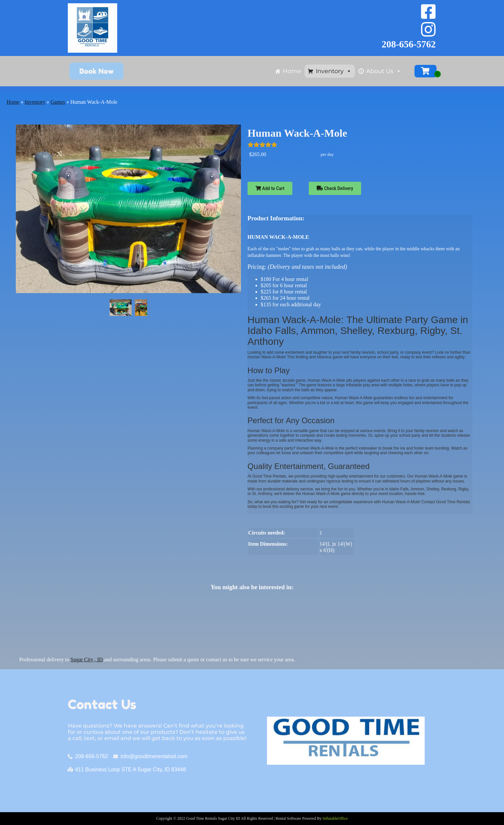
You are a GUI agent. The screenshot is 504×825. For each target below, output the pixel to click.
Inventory (334, 71)
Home (292, 71)
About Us (384, 71)
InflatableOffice (335, 818)
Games (58, 102)
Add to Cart (270, 188)
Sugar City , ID (87, 660)
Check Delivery (335, 188)
